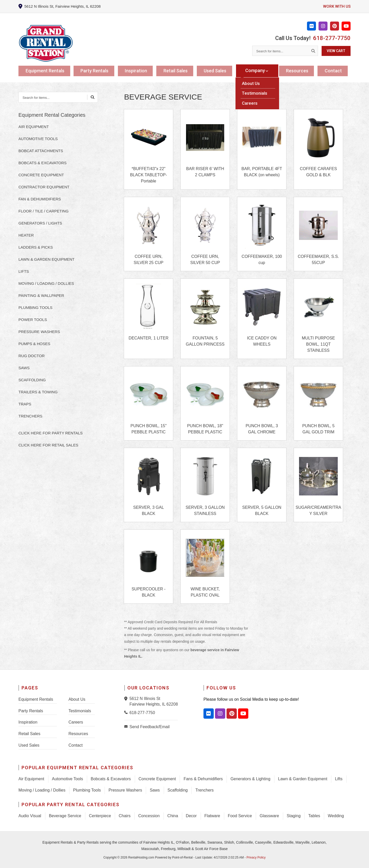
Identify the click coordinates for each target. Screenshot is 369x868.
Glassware (269, 816)
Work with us (336, 6)
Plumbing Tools (87, 790)
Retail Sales (178, 70)
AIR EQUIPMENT (34, 127)
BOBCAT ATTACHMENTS (41, 151)
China (173, 816)
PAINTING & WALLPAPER (41, 295)
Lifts (339, 779)
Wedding (336, 816)
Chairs (125, 816)
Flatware (212, 816)
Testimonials (80, 711)
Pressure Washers (125, 790)
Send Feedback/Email (150, 727)
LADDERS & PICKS (36, 247)
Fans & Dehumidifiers (203, 779)
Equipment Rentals (46, 70)
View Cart (336, 51)
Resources (298, 70)
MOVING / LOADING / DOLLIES (46, 283)
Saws (155, 790)
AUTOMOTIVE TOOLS (38, 139)
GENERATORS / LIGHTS (40, 223)
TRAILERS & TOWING (38, 392)
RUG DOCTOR (32, 356)
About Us (77, 699)
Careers (76, 722)
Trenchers (204, 790)
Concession (149, 816)
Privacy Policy (256, 857)
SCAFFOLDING (32, 380)
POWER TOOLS (33, 320)
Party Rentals (96, 70)
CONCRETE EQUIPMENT (41, 175)
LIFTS (24, 271)
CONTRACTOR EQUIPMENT (44, 187)
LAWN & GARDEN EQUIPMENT (47, 259)
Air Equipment (31, 779)
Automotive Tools (68, 779)
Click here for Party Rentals (51, 433)
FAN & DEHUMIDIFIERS (40, 199)
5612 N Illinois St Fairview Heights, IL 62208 (154, 701)
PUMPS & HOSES (34, 344)
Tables (314, 816)
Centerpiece (100, 816)
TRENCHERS (30, 416)
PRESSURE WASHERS (39, 332)
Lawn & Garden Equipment (303, 779)
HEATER (26, 235)
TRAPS (25, 404)
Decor (191, 816)
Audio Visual (30, 816)
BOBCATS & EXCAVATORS (43, 163)
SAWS (24, 368)
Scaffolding (178, 790)
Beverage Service (65, 816)
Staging (294, 816)
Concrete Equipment (157, 779)
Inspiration (138, 70)
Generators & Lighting (250, 779)
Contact (334, 70)
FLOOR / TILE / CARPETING (44, 211)
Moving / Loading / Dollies (42, 790)
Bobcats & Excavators (111, 779)
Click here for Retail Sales (48, 445)
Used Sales (218, 70)
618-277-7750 (332, 38)
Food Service (240, 816)
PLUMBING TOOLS (35, 308)
